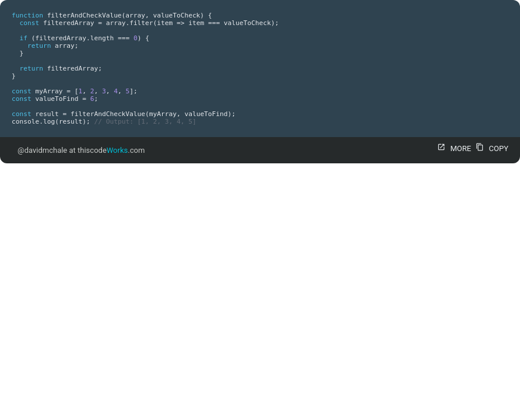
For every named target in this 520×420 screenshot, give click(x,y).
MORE (453, 148)
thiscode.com (111, 150)
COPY (491, 148)
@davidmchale (42, 150)
